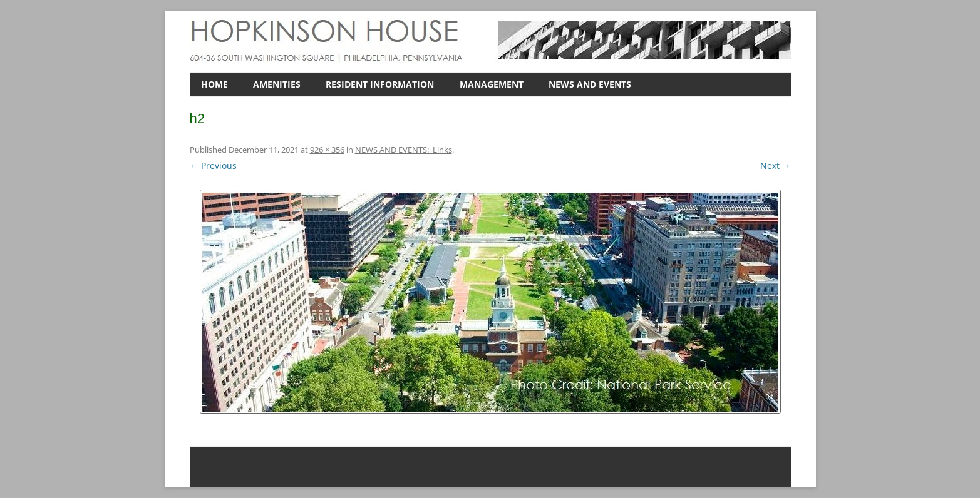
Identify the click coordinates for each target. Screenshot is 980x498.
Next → (776, 165)
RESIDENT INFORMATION (380, 84)
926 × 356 (327, 150)
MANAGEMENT (492, 84)
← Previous (213, 165)
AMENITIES (277, 84)
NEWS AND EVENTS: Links (404, 150)
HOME (214, 84)
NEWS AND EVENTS (590, 84)
